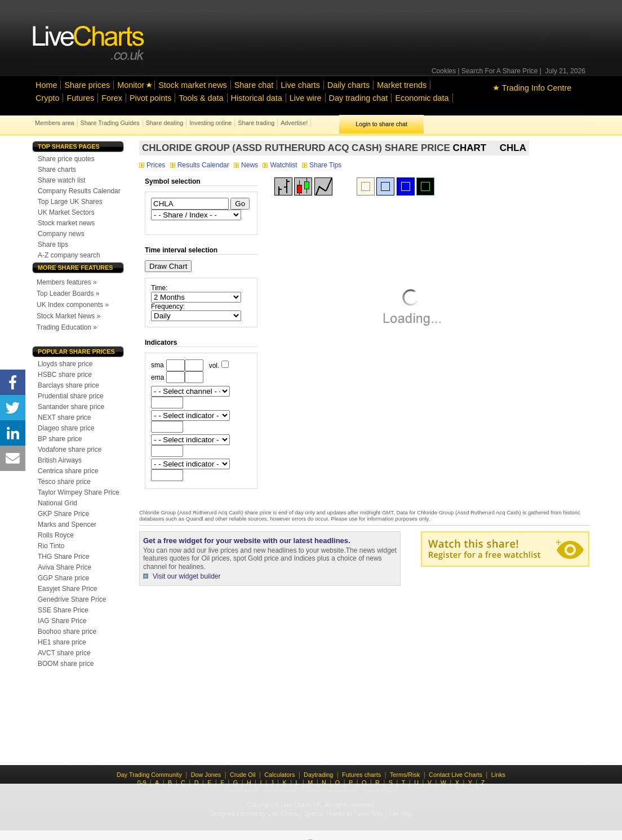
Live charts (300, 85)
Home (46, 85)
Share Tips (322, 165)
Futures (80, 98)
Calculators (279, 775)
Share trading (256, 123)
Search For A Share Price (499, 71)
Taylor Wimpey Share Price (79, 492)
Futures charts (361, 775)
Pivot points (150, 98)
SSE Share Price (63, 610)
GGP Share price (63, 578)
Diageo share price (66, 428)
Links (498, 775)
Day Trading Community (149, 775)
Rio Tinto (51, 546)
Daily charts (348, 85)
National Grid (57, 503)
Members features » (67, 282)
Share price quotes (66, 159)
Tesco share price (64, 482)
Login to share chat (381, 124)
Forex (112, 98)
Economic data (422, 98)
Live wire (306, 98)
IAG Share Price (62, 621)
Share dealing (165, 123)
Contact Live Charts (456, 775)
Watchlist (281, 165)
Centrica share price (68, 471)
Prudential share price (71, 396)
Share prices (87, 85)
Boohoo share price (67, 632)
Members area (55, 123)
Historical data (257, 98)
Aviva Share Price (65, 567)
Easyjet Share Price (67, 589)
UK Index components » (73, 305)
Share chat (254, 85)
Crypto (47, 98)
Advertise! (294, 123)
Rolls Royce (56, 535)
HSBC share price (65, 375)
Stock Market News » (68, 316)
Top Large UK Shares (70, 202)
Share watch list (62, 180)
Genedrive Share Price (72, 599)
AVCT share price (64, 653)
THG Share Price (63, 557)
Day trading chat (359, 98)
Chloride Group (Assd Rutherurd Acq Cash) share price (296, 148)
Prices (153, 165)
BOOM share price (66, 664)
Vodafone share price (70, 450)
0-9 (142, 783)
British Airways (60, 460)
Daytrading (318, 775)
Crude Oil (243, 775)
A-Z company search (69, 255)
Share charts (57, 170)
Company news (61, 234)
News (247, 165)
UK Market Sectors (66, 212)
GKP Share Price (63, 514)
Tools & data (201, 98)
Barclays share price (68, 385)
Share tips (53, 245)
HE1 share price (62, 642)
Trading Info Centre (532, 88)
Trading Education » (67, 327)
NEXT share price (64, 417)
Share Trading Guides (110, 123)
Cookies (444, 71)
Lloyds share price (65, 364)
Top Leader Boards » (68, 294)
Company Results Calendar (79, 191)
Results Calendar (201, 165)
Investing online (210, 123)
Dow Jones (206, 775)
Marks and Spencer (67, 525)
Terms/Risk (405, 775)
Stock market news (193, 85)
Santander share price (71, 407)
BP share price (60, 439)
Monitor (131, 85)
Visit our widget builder (187, 576)
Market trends (402, 85)
